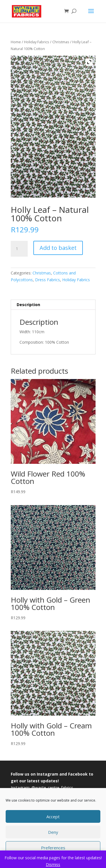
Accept (53, 817)
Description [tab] (28, 305)
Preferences (53, 848)
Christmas (61, 42)
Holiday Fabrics (37, 42)
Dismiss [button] (53, 864)
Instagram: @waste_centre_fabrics (42, 788)
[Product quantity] (19, 249)
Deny (53, 832)
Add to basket (58, 248)
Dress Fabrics (47, 280)
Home (16, 42)
